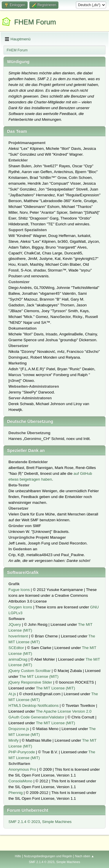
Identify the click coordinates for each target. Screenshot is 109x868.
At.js (12, 694)
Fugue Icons (19, 590)
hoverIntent (18, 636)
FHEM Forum (35, 22)
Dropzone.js (19, 729)
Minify (14, 740)
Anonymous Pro (22, 769)
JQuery (15, 625)
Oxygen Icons (20, 607)
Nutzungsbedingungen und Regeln (48, 856)
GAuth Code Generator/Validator (36, 717)
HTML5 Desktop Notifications (34, 706)
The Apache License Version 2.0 (64, 711)
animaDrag (18, 659)
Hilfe (18, 856)
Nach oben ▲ (85, 856)
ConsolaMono (20, 781)
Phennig (16, 793)
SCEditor (16, 648)
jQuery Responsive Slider (30, 682)
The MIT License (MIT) (39, 676)
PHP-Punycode (22, 752)
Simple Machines (57, 822)
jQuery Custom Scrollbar (30, 671)
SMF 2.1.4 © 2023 (24, 822)
